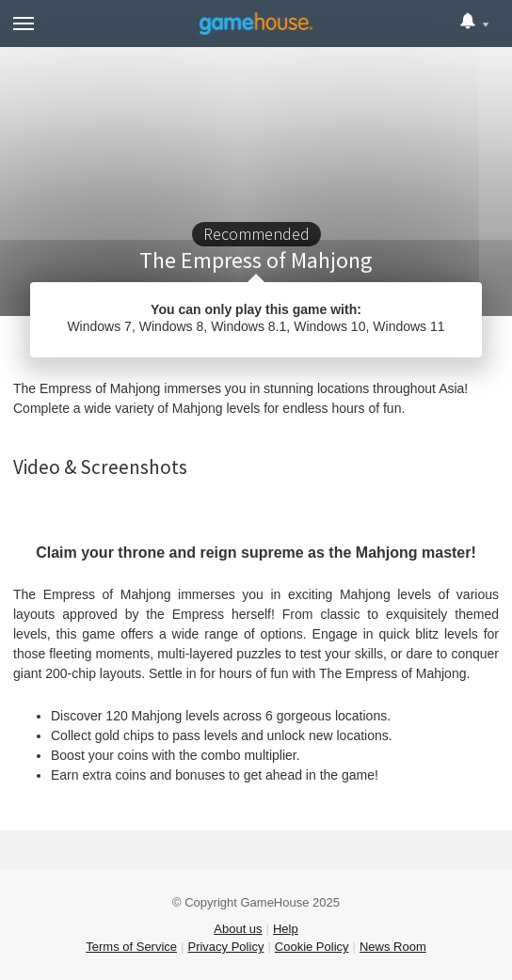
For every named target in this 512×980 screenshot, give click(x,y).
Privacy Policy (225, 947)
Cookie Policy (312, 947)
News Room (393, 947)
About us (238, 929)
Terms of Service (131, 947)
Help (286, 929)
